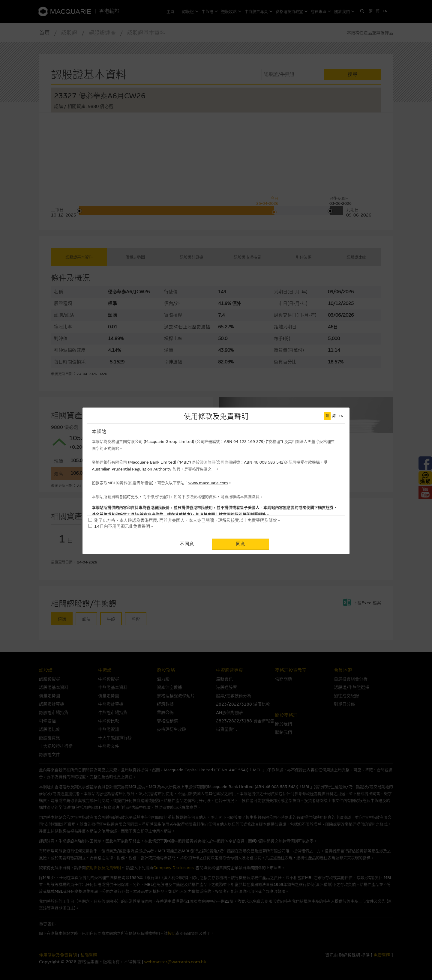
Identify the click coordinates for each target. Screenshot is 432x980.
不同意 (187, 544)
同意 (241, 544)
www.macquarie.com (208, 483)
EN (341, 416)
